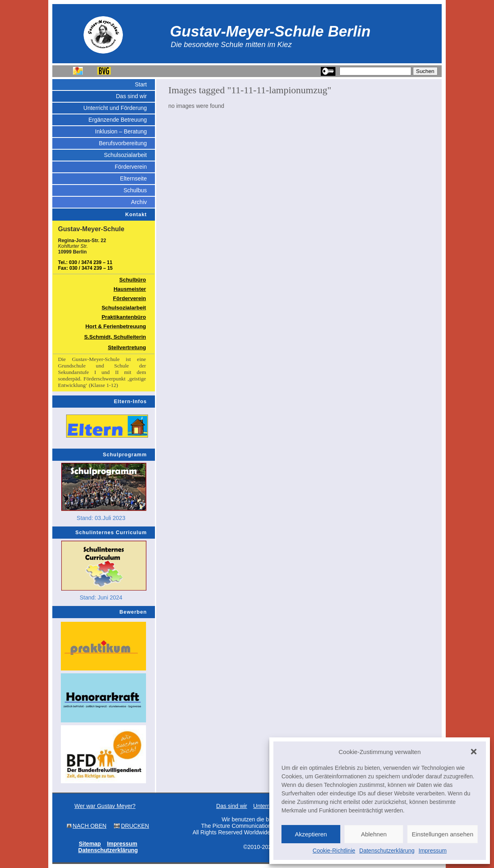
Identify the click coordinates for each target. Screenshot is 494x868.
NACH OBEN (89, 826)
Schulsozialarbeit (125, 155)
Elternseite (133, 178)
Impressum (433, 851)
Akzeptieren (311, 834)
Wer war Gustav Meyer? (105, 806)
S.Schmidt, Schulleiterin (115, 337)
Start (141, 84)
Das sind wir (131, 96)
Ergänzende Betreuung (118, 120)
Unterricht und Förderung (115, 108)
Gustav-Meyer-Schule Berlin (270, 31)
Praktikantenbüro (124, 317)
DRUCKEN (135, 826)
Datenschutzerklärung (387, 851)
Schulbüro (133, 280)
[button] (474, 752)
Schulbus (135, 190)
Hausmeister (130, 289)
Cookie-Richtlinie (334, 851)
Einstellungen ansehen (442, 834)
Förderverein (131, 167)
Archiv (139, 202)
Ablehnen (374, 834)
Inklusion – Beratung (121, 131)
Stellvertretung (127, 347)
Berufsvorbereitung (123, 143)
